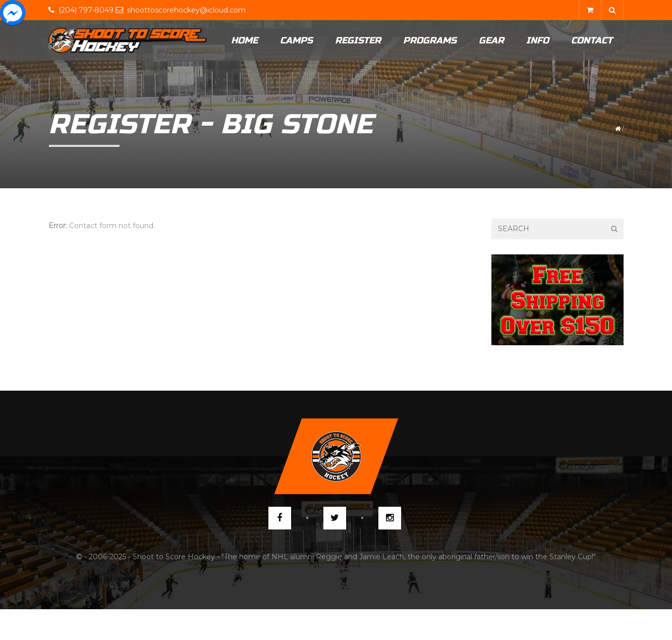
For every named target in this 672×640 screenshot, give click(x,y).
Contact (592, 40)
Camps (296, 40)
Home (244, 40)
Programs (430, 40)
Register (358, 40)
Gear (491, 40)
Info (538, 40)
